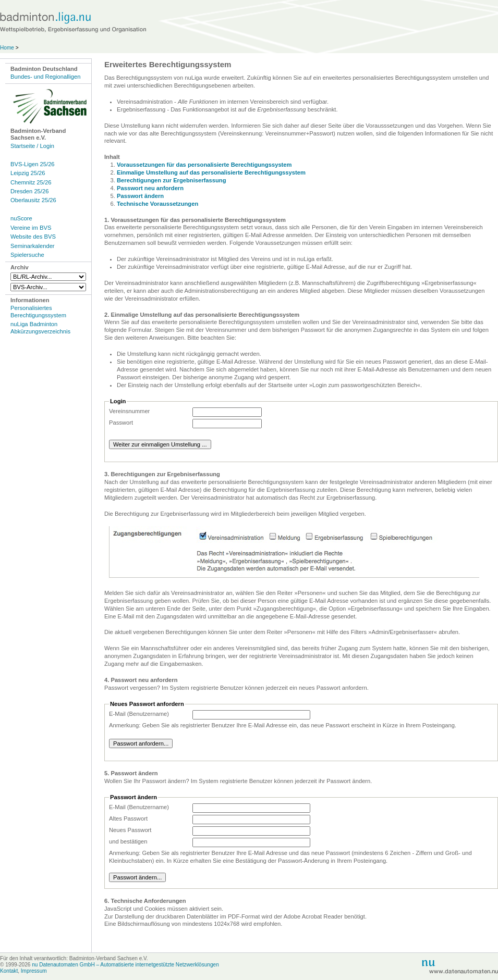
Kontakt (9, 971)
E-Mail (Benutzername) (139, 714)
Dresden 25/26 (29, 191)
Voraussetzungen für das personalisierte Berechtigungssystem (204, 165)
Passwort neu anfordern (150, 188)
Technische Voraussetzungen (157, 204)
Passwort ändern (140, 196)
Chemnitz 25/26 (31, 182)
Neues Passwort (130, 830)
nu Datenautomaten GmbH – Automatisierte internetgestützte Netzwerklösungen (125, 965)
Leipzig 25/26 (28, 173)
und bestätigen (128, 841)
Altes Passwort (128, 818)
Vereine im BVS (31, 228)
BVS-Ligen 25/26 (33, 164)
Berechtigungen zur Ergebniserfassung (172, 180)
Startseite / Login (32, 146)
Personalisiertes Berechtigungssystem (38, 311)
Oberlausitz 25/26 (33, 200)
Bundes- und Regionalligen (45, 77)
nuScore (21, 218)
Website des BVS (33, 237)
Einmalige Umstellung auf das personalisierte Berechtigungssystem (211, 172)
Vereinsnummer (129, 411)
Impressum (34, 971)
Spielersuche (27, 255)
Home (7, 48)
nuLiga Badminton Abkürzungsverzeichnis (40, 327)
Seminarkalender (33, 246)
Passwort (121, 423)
